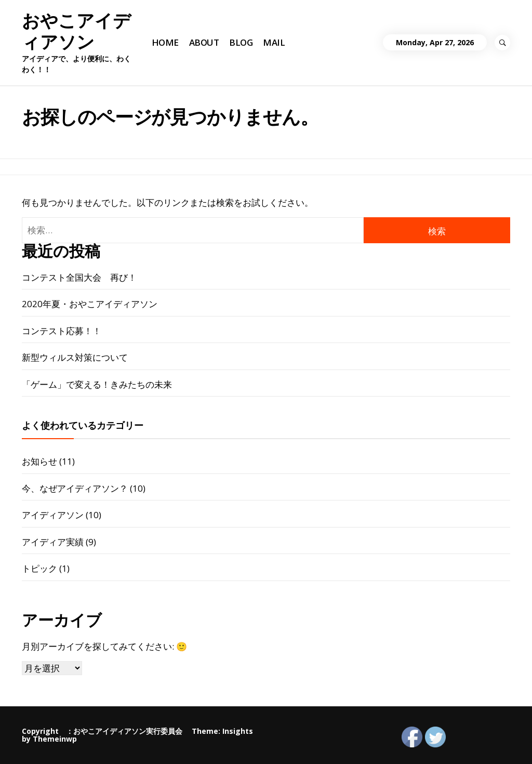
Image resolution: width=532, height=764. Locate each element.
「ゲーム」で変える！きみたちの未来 (97, 384)
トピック (39, 568)
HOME (165, 42)
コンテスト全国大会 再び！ (79, 277)
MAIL (274, 42)
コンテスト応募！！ (62, 331)
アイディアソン (53, 515)
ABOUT (204, 42)
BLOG (241, 42)
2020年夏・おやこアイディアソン (90, 304)
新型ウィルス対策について (75, 357)
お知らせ (39, 461)
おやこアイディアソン (76, 31)
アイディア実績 (53, 542)
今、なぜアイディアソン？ (75, 488)
